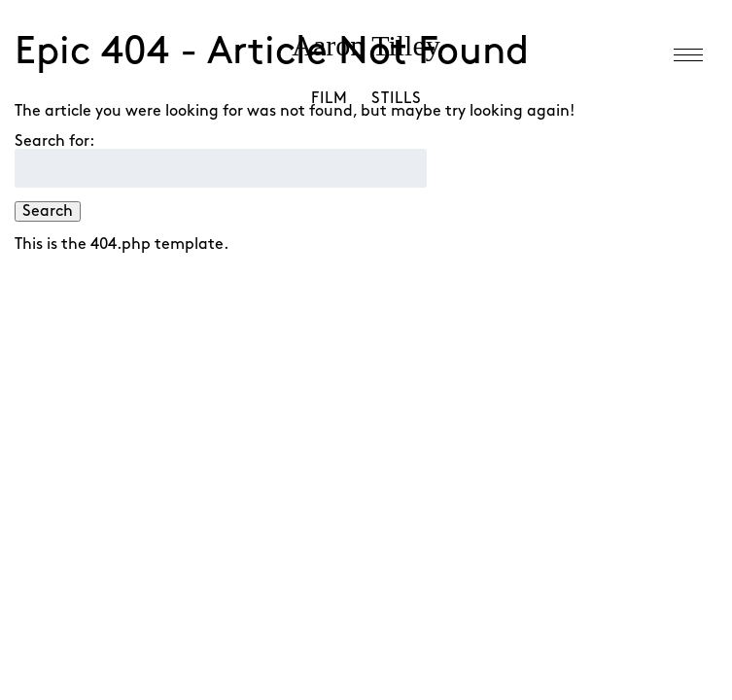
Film (330, 99)
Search (48, 211)
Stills (397, 99)
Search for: (54, 141)
